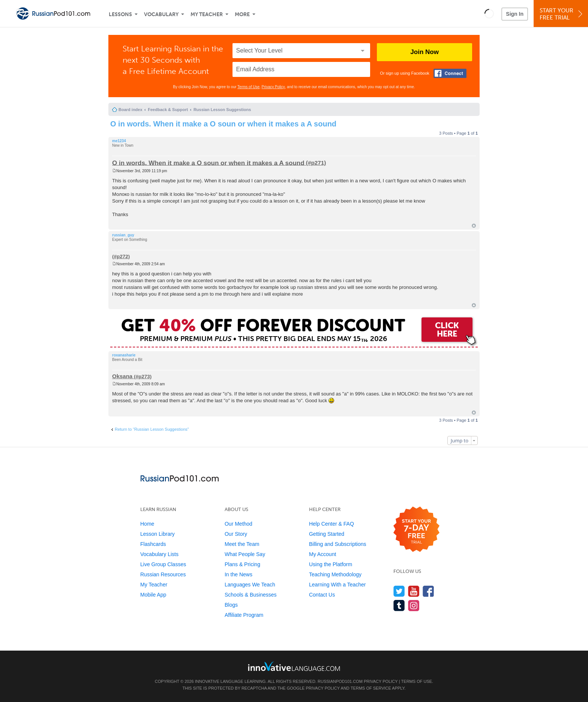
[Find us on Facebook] (428, 591)
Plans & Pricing (242, 564)
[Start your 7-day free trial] (416, 530)
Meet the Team (242, 544)
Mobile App (153, 595)
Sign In (515, 14)
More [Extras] (242, 14)
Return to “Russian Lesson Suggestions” (152, 429)
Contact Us (322, 595)
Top (474, 226)
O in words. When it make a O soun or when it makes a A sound (223, 124)
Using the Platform (331, 564)
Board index (130, 110)
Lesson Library (157, 534)
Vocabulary (161, 14)
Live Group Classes (163, 564)
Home (147, 524)
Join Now (424, 52)
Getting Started (327, 534)
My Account (322, 554)
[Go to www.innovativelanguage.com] (294, 666)
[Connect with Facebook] (450, 73)
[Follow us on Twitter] (399, 591)
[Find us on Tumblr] (399, 605)
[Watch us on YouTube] (414, 591)
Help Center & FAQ (331, 524)
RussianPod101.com (340, 681)
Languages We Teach (250, 585)
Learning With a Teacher (337, 585)
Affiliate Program (244, 615)
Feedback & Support (168, 110)
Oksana (122, 376)
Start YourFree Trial (562, 14)
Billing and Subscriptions (338, 544)
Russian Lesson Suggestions (222, 110)
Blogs (231, 605)
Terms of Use (248, 87)
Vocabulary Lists (159, 554)
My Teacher (207, 14)
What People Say (245, 554)
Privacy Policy (273, 87)
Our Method (238, 524)
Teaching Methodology (335, 574)
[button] (489, 14)
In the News (238, 574)
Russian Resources (163, 574)
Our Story (236, 534)
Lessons (120, 14)
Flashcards (153, 544)
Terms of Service (371, 688)
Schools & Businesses (251, 595)
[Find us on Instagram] (414, 605)
